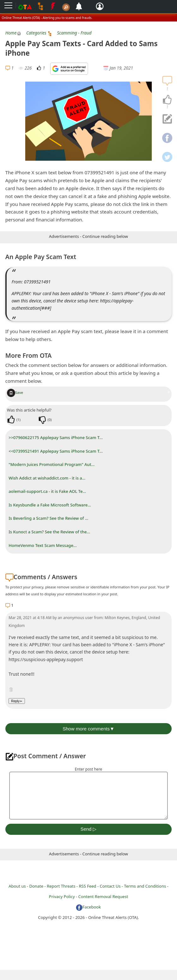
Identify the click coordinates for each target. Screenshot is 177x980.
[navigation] (167, 100)
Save (15, 392)
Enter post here (88, 769)
